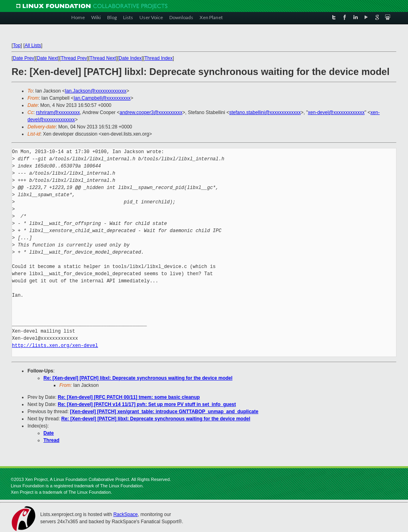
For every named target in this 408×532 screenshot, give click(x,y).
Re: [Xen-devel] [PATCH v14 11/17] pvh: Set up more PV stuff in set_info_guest (147, 404)
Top (17, 45)
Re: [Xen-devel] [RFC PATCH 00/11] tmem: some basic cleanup (129, 397)
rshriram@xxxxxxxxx (58, 112)
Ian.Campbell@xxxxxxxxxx (102, 98)
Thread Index (159, 58)
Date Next (47, 58)
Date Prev (23, 58)
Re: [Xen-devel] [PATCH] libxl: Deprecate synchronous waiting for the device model (138, 378)
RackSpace (125, 514)
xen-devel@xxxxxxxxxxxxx (336, 112)
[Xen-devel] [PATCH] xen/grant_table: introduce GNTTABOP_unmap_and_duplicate (164, 412)
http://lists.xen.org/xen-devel (55, 346)
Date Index (130, 58)
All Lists (33, 45)
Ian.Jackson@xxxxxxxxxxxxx (96, 91)
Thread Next (103, 58)
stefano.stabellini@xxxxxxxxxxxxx (265, 112)
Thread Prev (74, 58)
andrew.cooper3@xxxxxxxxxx (151, 112)
